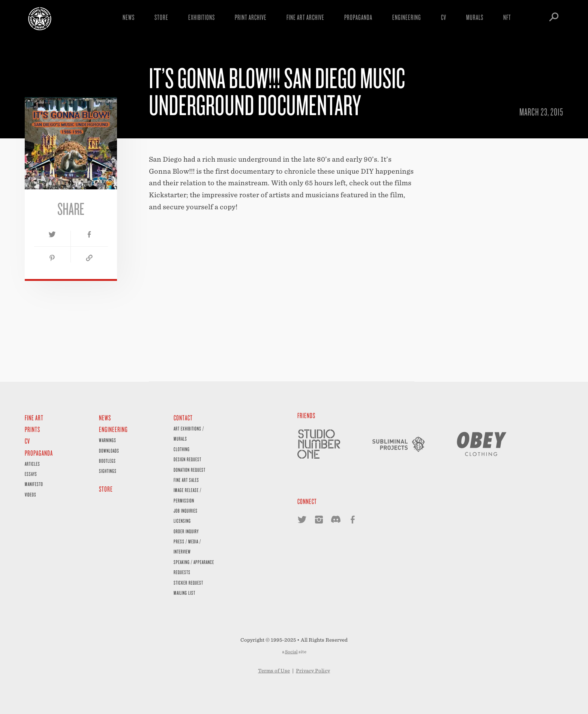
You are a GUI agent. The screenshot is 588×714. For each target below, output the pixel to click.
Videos (31, 494)
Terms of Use (274, 671)
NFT (507, 17)
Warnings (108, 440)
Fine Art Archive (305, 17)
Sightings (108, 471)
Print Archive (251, 17)
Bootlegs (107, 461)
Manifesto (34, 484)
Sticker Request (188, 583)
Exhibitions (202, 17)
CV (444, 17)
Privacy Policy (313, 671)
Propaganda (358, 17)
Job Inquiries (186, 511)
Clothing (182, 449)
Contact (183, 418)
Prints (32, 429)
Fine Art (34, 418)
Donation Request (190, 470)
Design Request (187, 459)
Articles (32, 464)
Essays (31, 474)
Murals (475, 17)
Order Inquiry (186, 531)
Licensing (182, 521)
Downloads (109, 451)
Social (291, 652)
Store (161, 17)
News (129, 17)
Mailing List (184, 593)
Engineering (407, 17)
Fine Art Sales (186, 480)
